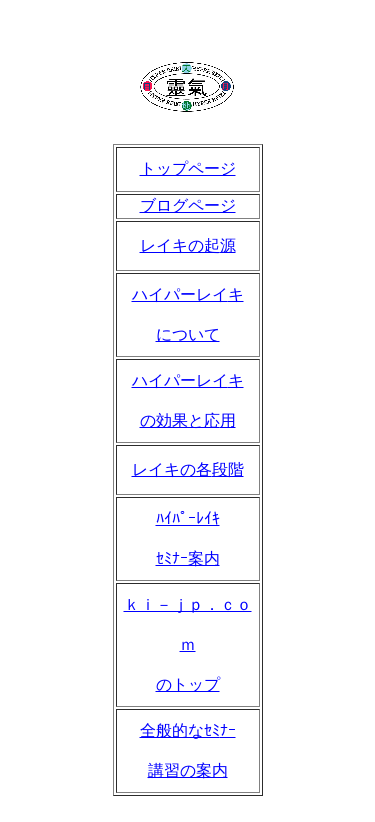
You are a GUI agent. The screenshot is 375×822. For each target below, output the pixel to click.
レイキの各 (172, 469)
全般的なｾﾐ (180, 730)
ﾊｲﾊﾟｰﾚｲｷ (188, 518)
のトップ (188, 684)
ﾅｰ (228, 730)
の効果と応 (180, 420)
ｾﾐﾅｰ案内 (188, 558)
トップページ (188, 168)
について (188, 334)
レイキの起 (180, 245)
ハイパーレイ (180, 294)
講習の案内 (188, 770)
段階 (228, 469)
